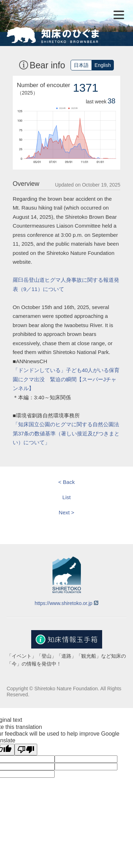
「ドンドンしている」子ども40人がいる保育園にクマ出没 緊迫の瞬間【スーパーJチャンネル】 (66, 379)
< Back (66, 482)
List (66, 497)
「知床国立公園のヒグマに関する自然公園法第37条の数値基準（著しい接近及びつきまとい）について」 (66, 433)
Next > (67, 512)
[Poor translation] (26, 750)
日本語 (81, 65)
